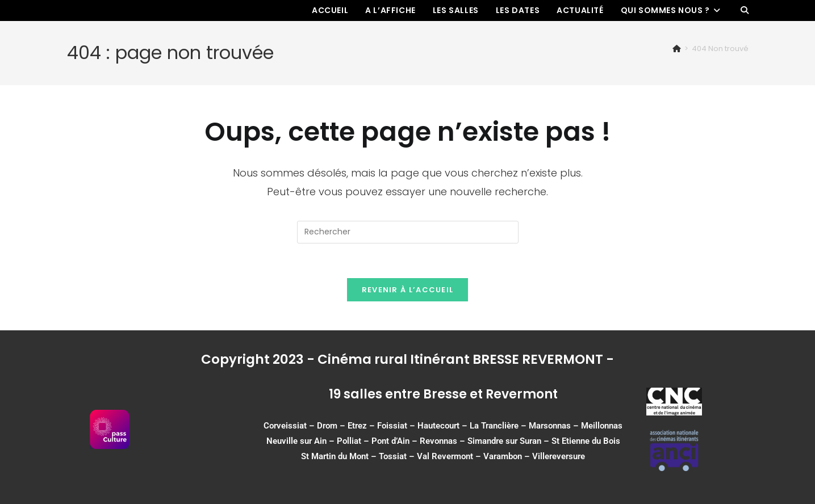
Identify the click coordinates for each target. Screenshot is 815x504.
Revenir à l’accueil (408, 290)
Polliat (349, 441)
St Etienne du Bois (586, 441)
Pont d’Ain (390, 441)
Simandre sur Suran (504, 441)
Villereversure (559, 456)
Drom (327, 426)
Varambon (503, 456)
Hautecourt (438, 426)
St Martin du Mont (335, 456)
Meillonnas (602, 426)
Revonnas (438, 441)
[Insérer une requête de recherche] (408, 232)
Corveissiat (285, 426)
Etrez (357, 426)
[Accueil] (677, 49)
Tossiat (393, 456)
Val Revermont (445, 456)
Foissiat (392, 426)
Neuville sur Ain (296, 441)
